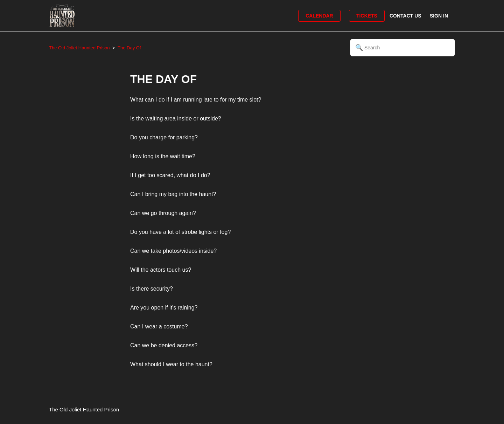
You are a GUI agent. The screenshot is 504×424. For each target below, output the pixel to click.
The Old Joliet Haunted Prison (79, 48)
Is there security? (152, 289)
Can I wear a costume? (159, 326)
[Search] (402, 48)
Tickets (367, 16)
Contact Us (405, 16)
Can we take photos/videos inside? (173, 251)
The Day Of (129, 48)
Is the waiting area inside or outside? (176, 119)
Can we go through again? (163, 213)
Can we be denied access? (164, 345)
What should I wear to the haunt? (171, 364)
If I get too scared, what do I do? (170, 175)
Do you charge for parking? (164, 137)
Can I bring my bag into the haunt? (173, 194)
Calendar (319, 16)
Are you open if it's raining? (164, 308)
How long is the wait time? (163, 156)
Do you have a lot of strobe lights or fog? (180, 232)
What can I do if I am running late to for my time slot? (196, 100)
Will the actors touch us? (161, 270)
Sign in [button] (439, 16)
